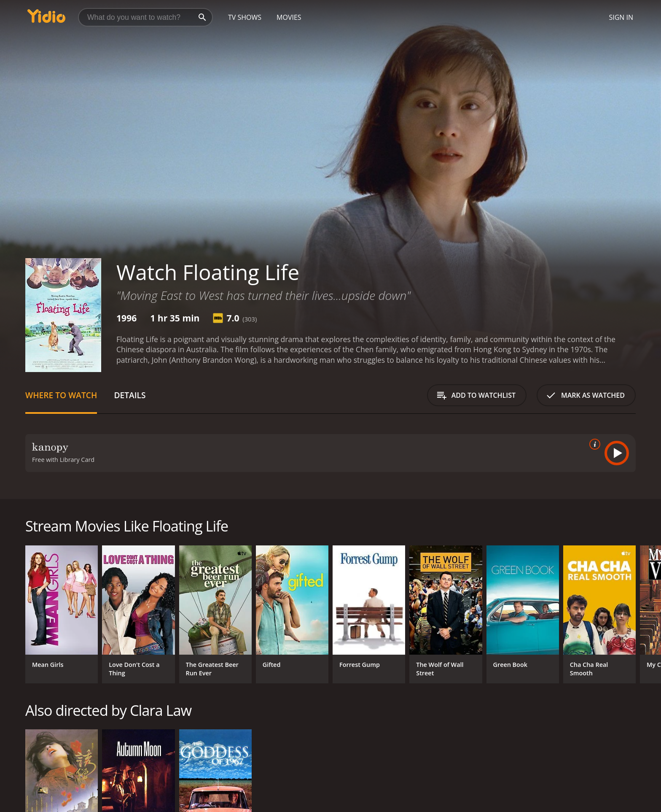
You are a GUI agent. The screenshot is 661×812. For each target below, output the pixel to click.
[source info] (593, 444)
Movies (289, 17)
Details (130, 395)
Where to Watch (61, 395)
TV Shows (245, 17)
